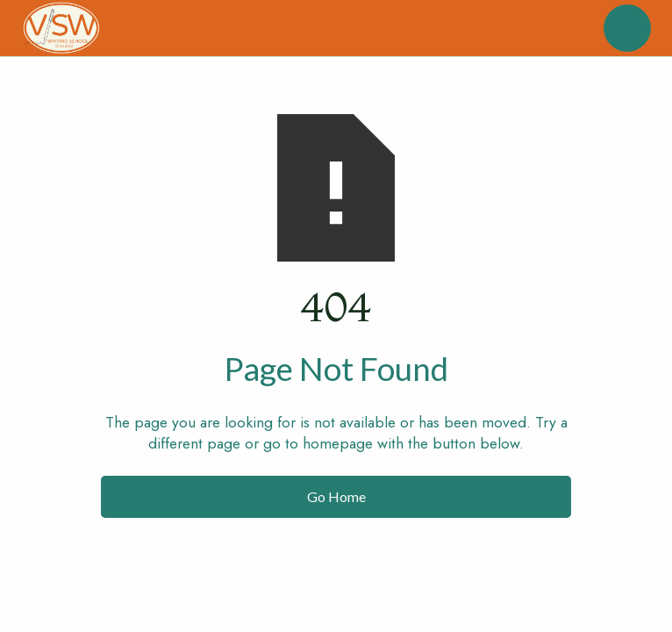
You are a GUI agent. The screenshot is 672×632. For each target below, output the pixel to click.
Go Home (336, 496)
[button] (627, 28)
